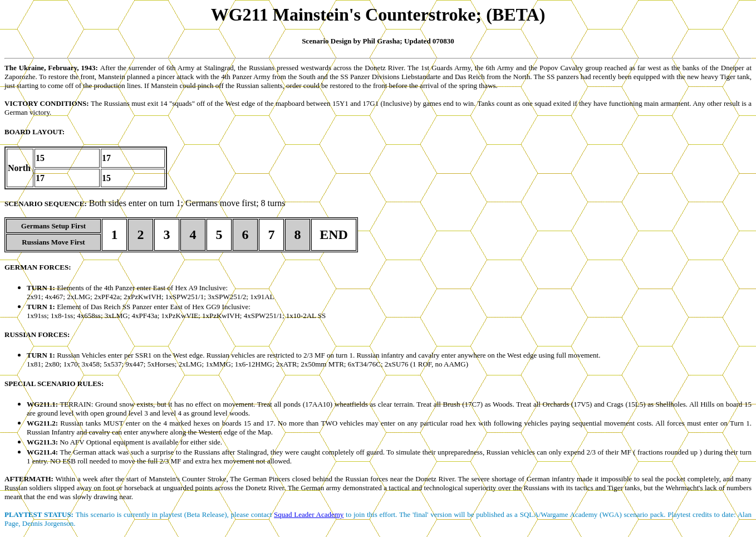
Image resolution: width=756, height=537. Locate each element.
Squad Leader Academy (309, 514)
